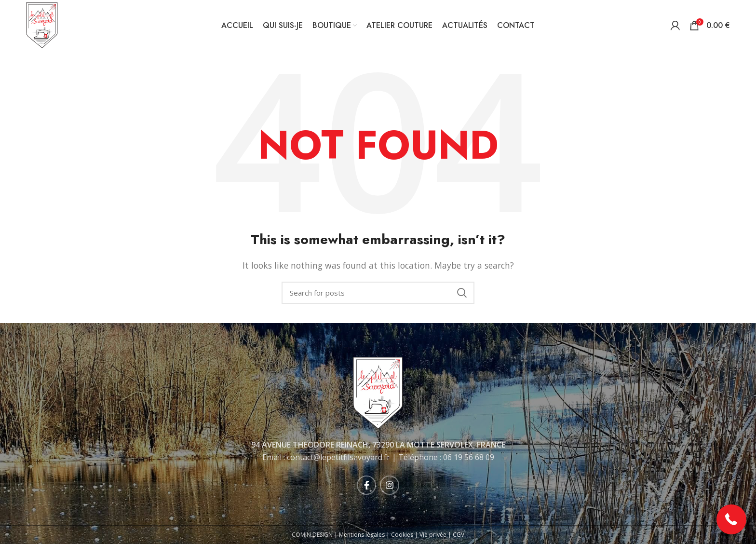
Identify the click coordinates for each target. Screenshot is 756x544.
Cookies (402, 535)
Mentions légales (362, 535)
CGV (459, 535)
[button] (732, 520)
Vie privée (433, 535)
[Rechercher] (378, 293)
